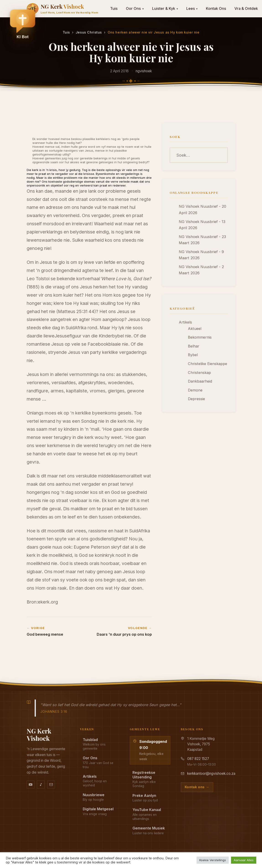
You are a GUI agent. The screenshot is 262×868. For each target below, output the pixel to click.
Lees (192, 8)
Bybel (193, 355)
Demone (195, 390)
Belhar (194, 346)
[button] (23, 25)
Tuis (114, 8)
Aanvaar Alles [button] (244, 860)
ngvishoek (144, 71)
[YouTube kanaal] (31, 785)
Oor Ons (135, 8)
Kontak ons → (197, 787)
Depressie (196, 399)
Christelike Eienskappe (208, 364)
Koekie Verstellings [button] (213, 860)
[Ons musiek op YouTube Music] (41, 785)
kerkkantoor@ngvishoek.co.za (211, 773)
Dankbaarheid (200, 381)
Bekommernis (200, 337)
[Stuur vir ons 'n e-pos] (51, 785)
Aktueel (195, 329)
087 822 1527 (198, 759)
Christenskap (199, 373)
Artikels (185, 322)
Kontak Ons (216, 8)
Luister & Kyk (165, 8)
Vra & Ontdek (246, 8)
